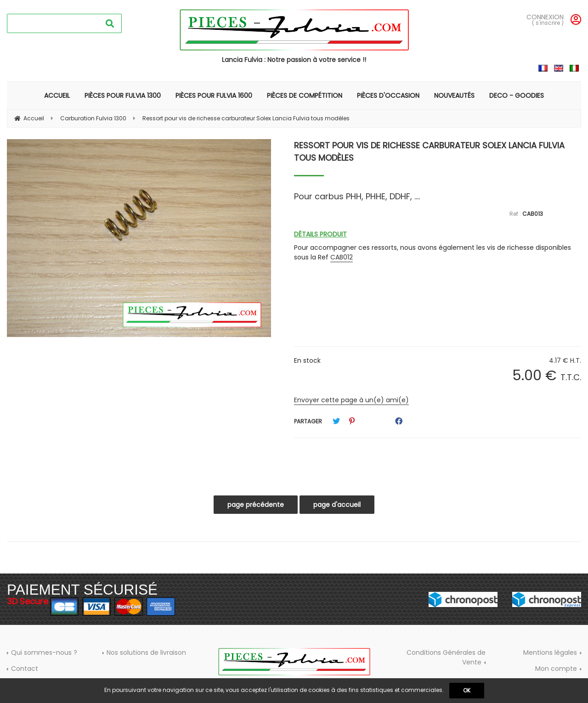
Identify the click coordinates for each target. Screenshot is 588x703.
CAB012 (342, 257)
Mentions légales (550, 652)
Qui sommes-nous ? (44, 652)
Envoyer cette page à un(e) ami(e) (351, 400)
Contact (25, 669)
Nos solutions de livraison (146, 652)
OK (467, 690)
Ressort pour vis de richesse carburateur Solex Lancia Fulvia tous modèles (429, 152)
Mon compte (556, 669)
